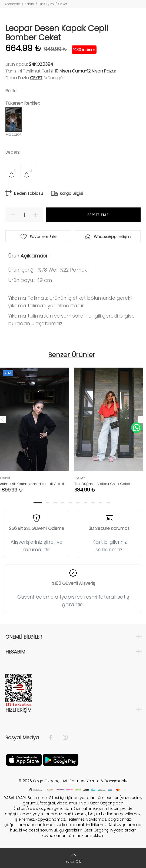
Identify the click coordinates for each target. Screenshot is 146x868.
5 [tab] (70, 503)
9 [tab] (101, 503)
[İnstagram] (62, 738)
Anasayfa (12, 4)
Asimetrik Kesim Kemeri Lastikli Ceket (32, 484)
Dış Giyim (46, 4)
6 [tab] (78, 503)
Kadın (29, 4)
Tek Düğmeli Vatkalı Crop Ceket (102, 484)
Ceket (63, 4)
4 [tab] (63, 503)
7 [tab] (85, 503)
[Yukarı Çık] (73, 858)
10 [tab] (108, 503)
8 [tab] (93, 503)
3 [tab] (55, 503)
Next (141, 419)
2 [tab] (48, 503)
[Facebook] (53, 738)
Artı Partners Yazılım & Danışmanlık (95, 781)
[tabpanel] (109, 426)
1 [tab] (38, 503)
